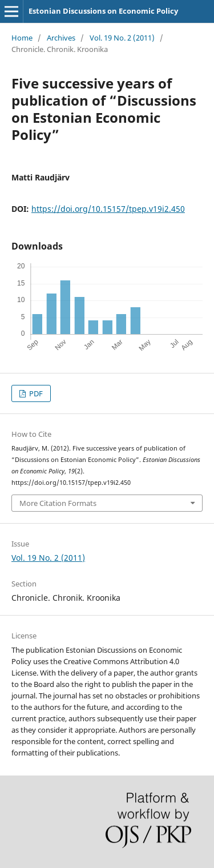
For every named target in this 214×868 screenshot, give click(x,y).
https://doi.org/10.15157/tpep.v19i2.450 (108, 209)
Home (22, 38)
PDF (35, 393)
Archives (61, 38)
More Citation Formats (58, 503)
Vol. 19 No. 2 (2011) (122, 38)
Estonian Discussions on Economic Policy (103, 11)
